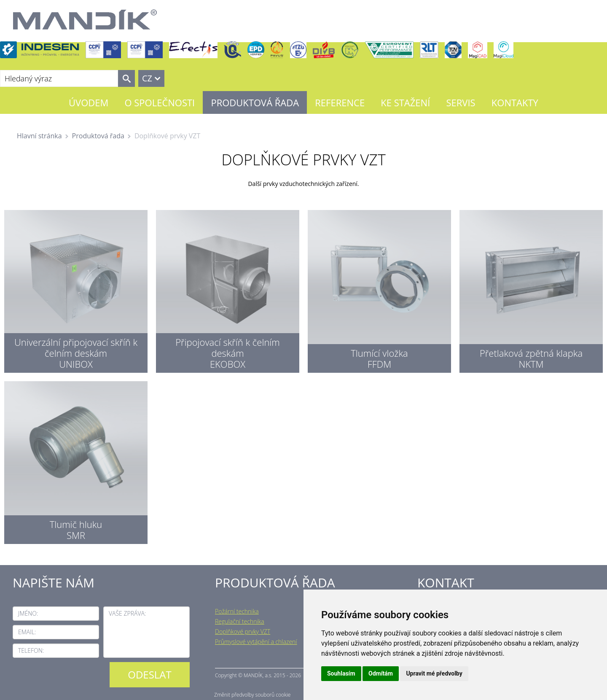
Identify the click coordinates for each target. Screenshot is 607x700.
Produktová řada (255, 102)
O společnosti (160, 102)
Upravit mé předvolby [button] (434, 673)
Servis (461, 102)
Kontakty (515, 102)
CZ (147, 78)
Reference (340, 102)
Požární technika (237, 611)
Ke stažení (405, 102)
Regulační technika (240, 621)
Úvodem (89, 102)
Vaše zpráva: (127, 613)
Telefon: (31, 650)
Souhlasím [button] (341, 673)
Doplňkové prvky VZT (243, 631)
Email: (27, 632)
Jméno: (28, 613)
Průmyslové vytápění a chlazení (256, 642)
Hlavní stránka (39, 136)
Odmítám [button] (381, 673)
